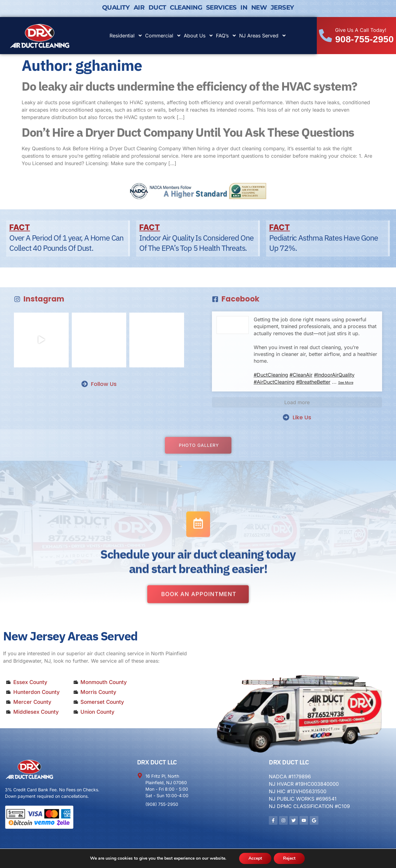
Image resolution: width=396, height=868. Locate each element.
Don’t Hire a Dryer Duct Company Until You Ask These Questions (188, 132)
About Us (199, 36)
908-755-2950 (364, 39)
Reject (289, 858)
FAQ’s (226, 36)
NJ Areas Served (263, 36)
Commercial (163, 36)
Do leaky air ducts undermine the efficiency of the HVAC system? (189, 86)
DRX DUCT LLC (157, 762)
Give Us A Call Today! (361, 30)
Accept (255, 858)
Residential (126, 36)
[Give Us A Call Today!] (325, 36)
